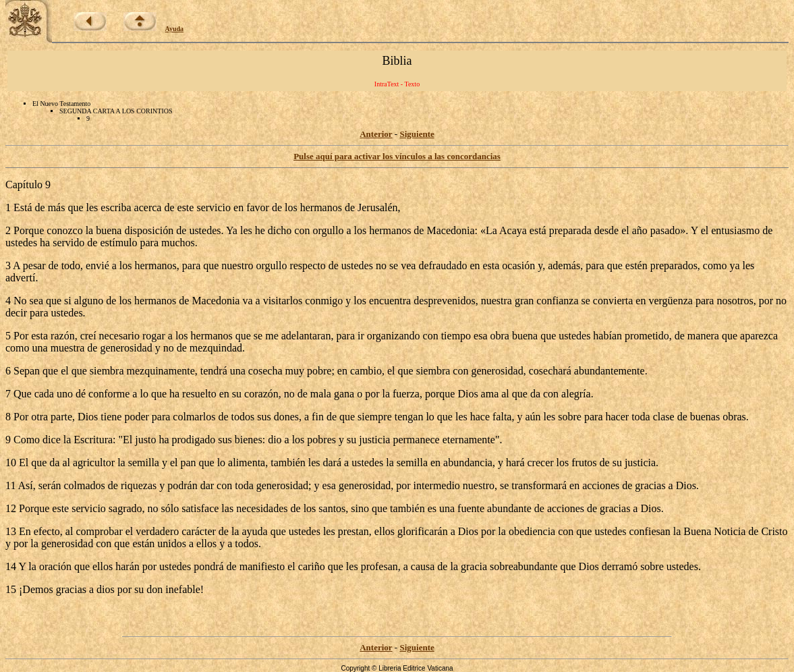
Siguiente (417, 134)
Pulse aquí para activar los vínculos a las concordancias (397, 156)
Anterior (376, 134)
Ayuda (175, 29)
